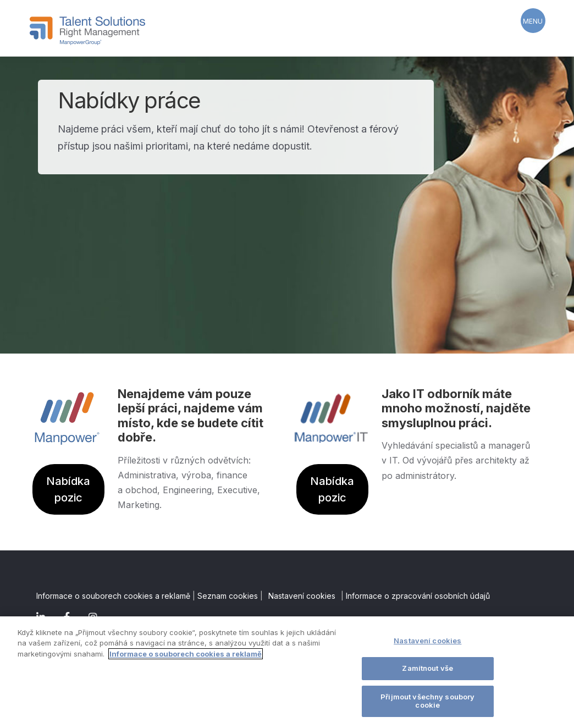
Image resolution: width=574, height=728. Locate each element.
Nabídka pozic (68, 489)
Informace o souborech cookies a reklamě (113, 596)
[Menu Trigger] (533, 21)
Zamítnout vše (427, 668)
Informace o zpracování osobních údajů (418, 596)
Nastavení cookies (302, 596)
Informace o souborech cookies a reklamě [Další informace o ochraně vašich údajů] (186, 654)
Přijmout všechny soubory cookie (427, 701)
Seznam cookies (228, 596)
